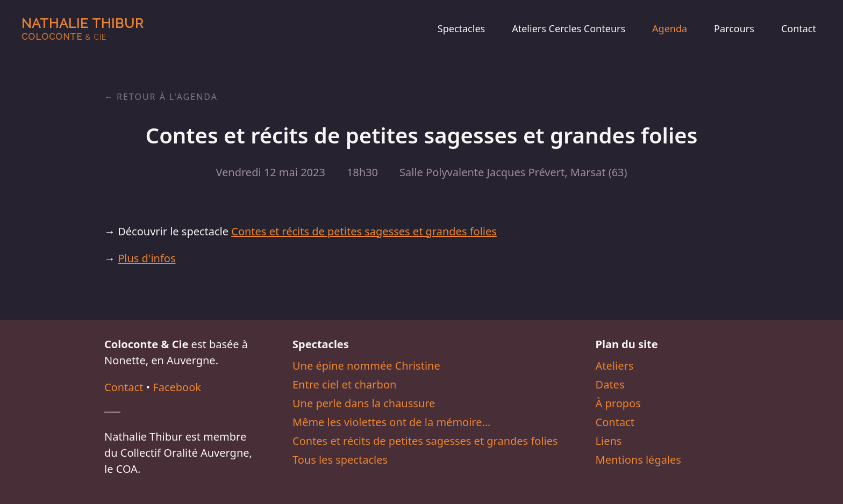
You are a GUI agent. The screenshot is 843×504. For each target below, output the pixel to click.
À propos (618, 403)
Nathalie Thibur (83, 29)
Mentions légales (638, 460)
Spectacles (461, 28)
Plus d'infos (147, 258)
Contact (799, 28)
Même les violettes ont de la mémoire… (391, 422)
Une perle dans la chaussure (364, 403)
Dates (610, 384)
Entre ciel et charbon (344, 384)
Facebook (177, 387)
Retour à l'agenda (167, 97)
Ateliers (615, 366)
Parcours (734, 28)
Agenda (670, 28)
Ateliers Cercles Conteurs (569, 28)
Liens (609, 441)
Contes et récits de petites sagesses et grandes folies (364, 231)
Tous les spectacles (340, 460)
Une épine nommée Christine (366, 366)
